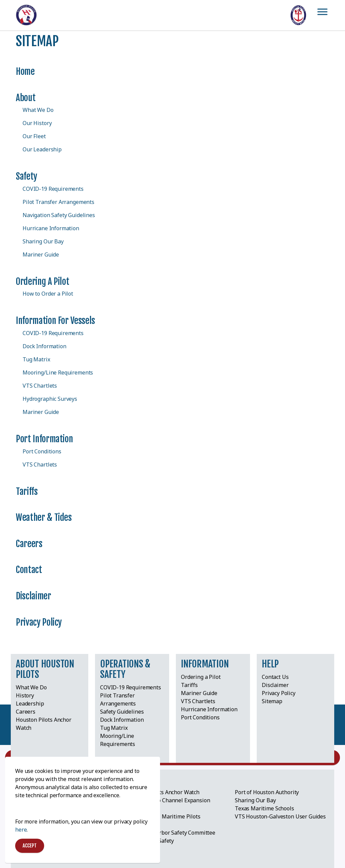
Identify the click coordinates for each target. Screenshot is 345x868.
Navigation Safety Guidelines (59, 215)
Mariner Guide (41, 255)
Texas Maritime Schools (264, 808)
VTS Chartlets (40, 386)
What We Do (38, 110)
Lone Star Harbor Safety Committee (171, 833)
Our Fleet (34, 136)
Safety (26, 176)
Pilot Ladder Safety (150, 841)
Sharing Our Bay (43, 241)
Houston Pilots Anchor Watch (163, 792)
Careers (29, 544)
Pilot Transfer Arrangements (58, 202)
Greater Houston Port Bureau (53, 801)
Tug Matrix (36, 359)
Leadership (30, 704)
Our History (37, 123)
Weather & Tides (44, 517)
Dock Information (44, 346)
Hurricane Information (51, 228)
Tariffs (27, 491)
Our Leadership (42, 149)
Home (25, 71)
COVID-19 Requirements (53, 189)
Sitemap (272, 701)
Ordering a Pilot (42, 281)
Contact (29, 570)
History (25, 695)
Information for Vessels (55, 321)
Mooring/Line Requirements (58, 372)
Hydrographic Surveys (50, 399)
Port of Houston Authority (267, 792)
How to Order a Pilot (48, 294)
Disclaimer (34, 596)
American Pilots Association (50, 792)
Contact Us (275, 677)
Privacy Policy (39, 622)
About (26, 98)
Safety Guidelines (122, 712)
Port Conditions (42, 451)
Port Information (44, 439)
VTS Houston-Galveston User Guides (280, 816)
